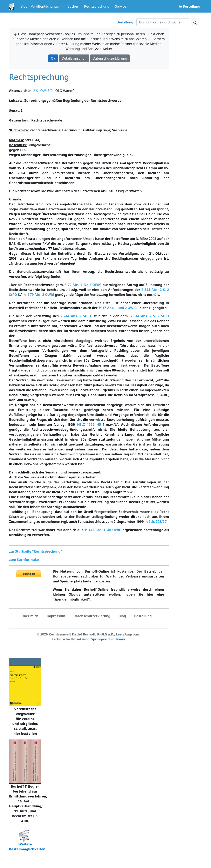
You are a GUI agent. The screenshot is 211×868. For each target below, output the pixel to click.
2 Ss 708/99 (158, 522)
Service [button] (121, 6)
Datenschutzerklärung (110, 58)
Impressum (56, 616)
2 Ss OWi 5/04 (44, 91)
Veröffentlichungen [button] (46, 6)
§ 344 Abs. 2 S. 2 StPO (150, 316)
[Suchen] (163, 22)
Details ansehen (74, 58)
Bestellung (125, 22)
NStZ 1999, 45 (89, 425)
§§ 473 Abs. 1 (95, 530)
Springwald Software (108, 639)
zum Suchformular (24, 560)
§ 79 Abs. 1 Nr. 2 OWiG (83, 285)
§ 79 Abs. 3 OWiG (41, 295)
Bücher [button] (73, 6)
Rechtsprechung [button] (97, 6)
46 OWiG (114, 530)
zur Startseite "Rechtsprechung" (36, 551)
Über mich (30, 616)
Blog (24, 6)
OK (53, 58)
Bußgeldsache (30, 145)
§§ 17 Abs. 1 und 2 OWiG (117, 308)
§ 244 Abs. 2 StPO (76, 316)
